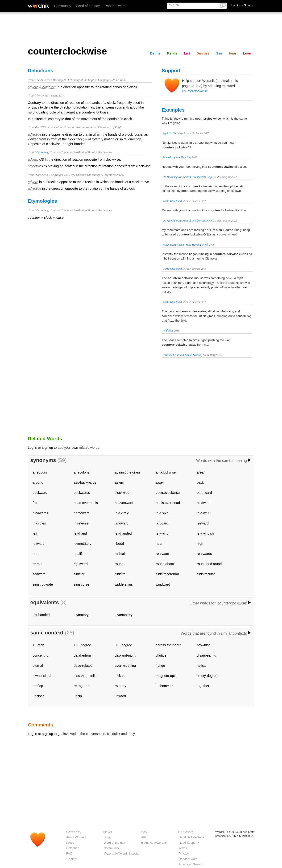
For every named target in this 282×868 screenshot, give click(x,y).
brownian (204, 645)
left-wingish (205, 533)
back (200, 482)
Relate (172, 53)
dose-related (83, 666)
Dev (144, 832)
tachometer (164, 686)
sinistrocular (206, 574)
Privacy (184, 853)
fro (35, 503)
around (38, 482)
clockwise (122, 493)
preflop (38, 686)
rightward (81, 564)
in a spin (162, 513)
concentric (41, 655)
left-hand (80, 533)
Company (74, 832)
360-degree (124, 645)
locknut (120, 676)
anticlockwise (166, 472)
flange (160, 666)
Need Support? (189, 843)
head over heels (86, 503)
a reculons (82, 472)
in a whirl (204, 513)
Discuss (203, 53)
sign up (47, 448)
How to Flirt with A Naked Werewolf (182, 355)
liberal (119, 544)
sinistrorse (82, 584)
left (35, 533)
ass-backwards (85, 482)
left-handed (123, 533)
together (203, 686)
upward (120, 696)
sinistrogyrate (43, 584)
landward (122, 523)
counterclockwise (195, 91)
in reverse (81, 523)
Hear (232, 53)
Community (63, 6)
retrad (37, 564)
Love (247, 53)
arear (201, 472)
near (159, 544)
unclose (39, 696)
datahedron (82, 655)
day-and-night (125, 655)
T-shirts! (72, 859)
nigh (200, 544)
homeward (82, 513)
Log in (32, 448)
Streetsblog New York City (177, 157)
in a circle (122, 513)
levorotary (81, 615)
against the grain (127, 472)
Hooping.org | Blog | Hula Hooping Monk (186, 245)
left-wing (162, 533)
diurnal (38, 666)
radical (120, 554)
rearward (163, 554)
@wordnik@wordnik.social (121, 853)
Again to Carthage (173, 133)
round (119, 564)
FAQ (69, 853)
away (160, 482)
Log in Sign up (243, 5)
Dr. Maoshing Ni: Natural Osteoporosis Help (187, 177)
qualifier (80, 554)
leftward (39, 544)
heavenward (124, 503)
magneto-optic (167, 676)
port (36, 554)
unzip (78, 696)
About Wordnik (76, 837)
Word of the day (88, 6)
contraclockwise (168, 493)
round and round (209, 564)
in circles (39, 523)
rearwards (204, 554)
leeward (203, 523)
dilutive (161, 655)
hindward (204, 503)
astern (120, 482)
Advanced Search (191, 864)
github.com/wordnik (154, 843)
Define (155, 53)
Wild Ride (168, 331)
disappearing (207, 655)
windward (163, 584)
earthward (204, 493)
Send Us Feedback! (192, 837)
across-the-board (169, 645)
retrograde (82, 686)
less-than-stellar (86, 676)
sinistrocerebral (167, 574)
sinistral (121, 574)
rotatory (121, 686)
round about (165, 564)
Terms (183, 848)
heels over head (168, 503)
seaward (39, 574)
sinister (79, 574)
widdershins (124, 584)
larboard (162, 523)
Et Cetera (186, 832)
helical (202, 666)
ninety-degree (207, 676)
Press (70, 843)
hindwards (41, 513)
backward (40, 493)
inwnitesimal (42, 676)
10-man (39, 645)
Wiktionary (42, 152)
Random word (115, 6)
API (144, 837)
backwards (82, 493)
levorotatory (83, 544)
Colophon (73, 848)
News (108, 832)
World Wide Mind (172, 201)
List (187, 53)
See (219, 53)
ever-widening (125, 666)
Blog (107, 837)
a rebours (40, 472)
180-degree (83, 645)
